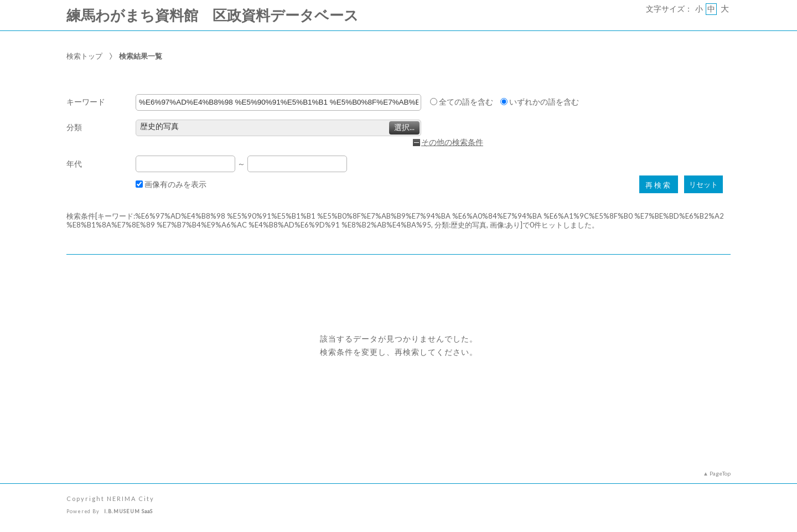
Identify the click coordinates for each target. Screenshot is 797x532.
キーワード (86, 102)
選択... (404, 127)
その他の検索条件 (452, 142)
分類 (74, 128)
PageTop (720, 473)
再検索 (659, 185)
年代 (74, 164)
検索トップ (84, 56)
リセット (703, 185)
